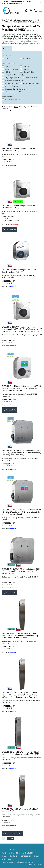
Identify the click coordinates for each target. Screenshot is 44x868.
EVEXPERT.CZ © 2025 (35, 865)
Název (11, 107)
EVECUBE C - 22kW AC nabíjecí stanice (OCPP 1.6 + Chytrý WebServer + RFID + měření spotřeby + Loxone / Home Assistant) (22, 388)
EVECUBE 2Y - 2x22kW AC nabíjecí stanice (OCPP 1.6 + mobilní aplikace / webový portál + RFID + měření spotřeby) (21, 571)
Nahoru (6, 834)
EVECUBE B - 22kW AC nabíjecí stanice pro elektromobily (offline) (18, 150)
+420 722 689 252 (19, 1)
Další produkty (17, 834)
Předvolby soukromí (8, 862)
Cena (21, 107)
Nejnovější (27, 107)
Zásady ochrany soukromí (26, 862)
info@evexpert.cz (16, 3)
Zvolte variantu (10, 229)
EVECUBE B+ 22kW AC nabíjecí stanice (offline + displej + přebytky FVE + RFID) (21, 271)
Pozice (16, 107)
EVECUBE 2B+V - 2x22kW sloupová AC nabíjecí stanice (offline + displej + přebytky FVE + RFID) (20, 753)
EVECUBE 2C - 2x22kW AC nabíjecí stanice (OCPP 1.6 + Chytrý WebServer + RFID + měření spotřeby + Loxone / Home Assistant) (22, 512)
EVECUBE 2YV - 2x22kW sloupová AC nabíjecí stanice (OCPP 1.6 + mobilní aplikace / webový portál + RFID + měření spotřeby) (20, 636)
